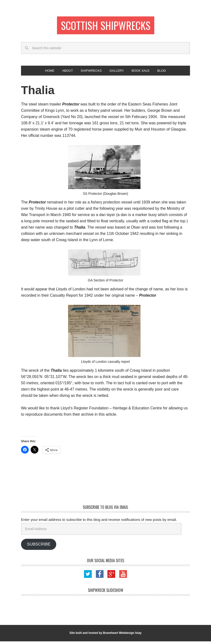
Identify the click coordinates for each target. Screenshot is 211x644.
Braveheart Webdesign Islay (122, 636)
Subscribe (39, 547)
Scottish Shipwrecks (106, 26)
